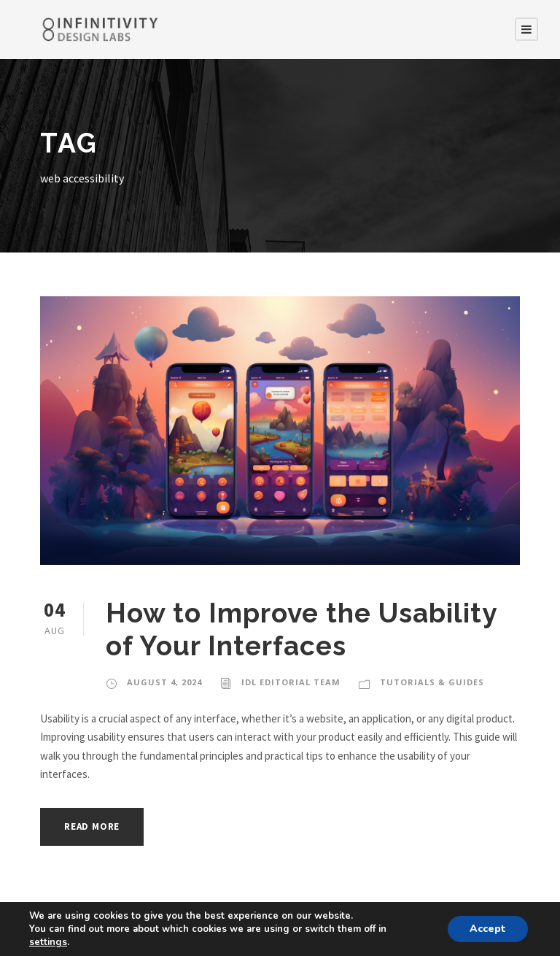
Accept (488, 929)
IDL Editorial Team (291, 682)
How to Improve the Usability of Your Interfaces (301, 629)
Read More (92, 826)
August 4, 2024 (164, 682)
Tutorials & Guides (432, 682)
